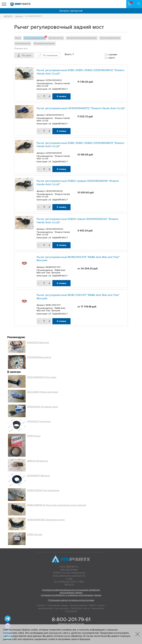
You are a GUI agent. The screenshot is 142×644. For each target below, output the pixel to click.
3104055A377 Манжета (38, 476)
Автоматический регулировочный (82, 38)
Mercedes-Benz (46, 608)
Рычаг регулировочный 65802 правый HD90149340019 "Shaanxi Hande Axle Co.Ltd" (78, 183)
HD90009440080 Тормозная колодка (46, 520)
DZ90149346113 (54, 153)
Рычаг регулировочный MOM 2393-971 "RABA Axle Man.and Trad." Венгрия (78, 297)
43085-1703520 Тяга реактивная (43, 490)
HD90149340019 (54, 191)
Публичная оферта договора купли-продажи (71, 600)
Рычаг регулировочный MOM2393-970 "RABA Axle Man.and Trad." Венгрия (78, 259)
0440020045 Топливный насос (43, 407)
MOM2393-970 (53, 267)
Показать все (21, 48)
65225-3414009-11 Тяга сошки (42, 377)
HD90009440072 (55, 115)
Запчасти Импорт (79, 605)
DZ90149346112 (54, 80)
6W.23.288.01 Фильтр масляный (43, 392)
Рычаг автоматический (110, 38)
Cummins (41, 605)
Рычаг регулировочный (35, 38)
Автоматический (56, 38)
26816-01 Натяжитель (38, 461)
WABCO (93, 605)
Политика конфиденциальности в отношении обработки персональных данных (71, 591)
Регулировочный (23, 44)
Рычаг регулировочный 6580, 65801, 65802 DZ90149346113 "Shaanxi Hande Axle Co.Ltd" (80, 145)
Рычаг (18, 38)
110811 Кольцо (34, 436)
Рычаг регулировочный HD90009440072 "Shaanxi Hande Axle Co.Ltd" (81, 108)
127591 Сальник (35, 534)
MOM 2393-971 (53, 305)
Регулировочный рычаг (44, 44)
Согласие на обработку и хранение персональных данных (71, 595)
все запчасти (62, 608)
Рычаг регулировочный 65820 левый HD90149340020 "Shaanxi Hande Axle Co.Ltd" (77, 221)
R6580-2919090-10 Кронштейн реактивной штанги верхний (57, 505)
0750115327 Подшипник (39, 421)
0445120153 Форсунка (38, 342)
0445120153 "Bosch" (81, 608)
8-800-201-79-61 (71, 619)
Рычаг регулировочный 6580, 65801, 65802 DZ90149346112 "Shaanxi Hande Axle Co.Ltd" (80, 72)
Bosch (101, 605)
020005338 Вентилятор (39, 357)
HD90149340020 (54, 229)
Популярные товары (58, 605)
